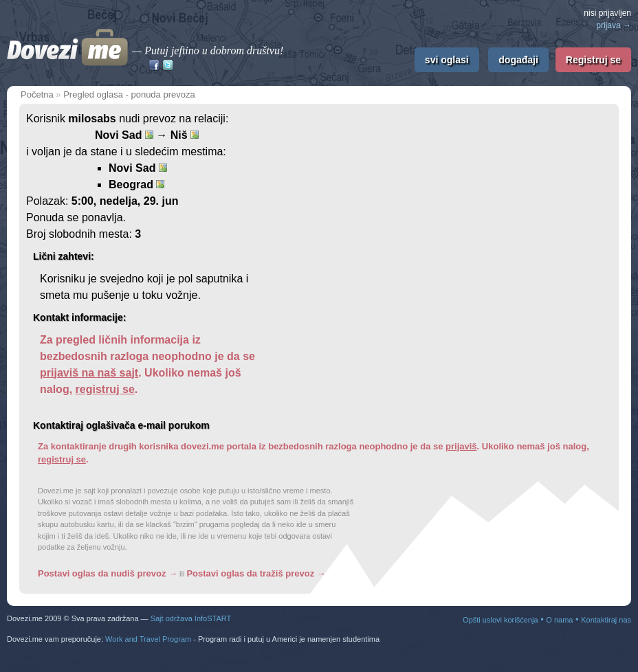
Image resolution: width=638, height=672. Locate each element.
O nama (559, 620)
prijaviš (461, 446)
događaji (518, 60)
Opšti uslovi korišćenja (500, 620)
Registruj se (593, 60)
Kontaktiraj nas (606, 620)
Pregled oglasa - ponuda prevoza (129, 94)
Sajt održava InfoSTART (191, 618)
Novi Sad (138, 168)
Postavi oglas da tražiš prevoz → (256, 573)
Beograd (136, 184)
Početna (37, 94)
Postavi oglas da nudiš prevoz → (108, 573)
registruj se (105, 389)
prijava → (614, 25)
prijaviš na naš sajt (89, 373)
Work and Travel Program (148, 639)
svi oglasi (447, 60)
